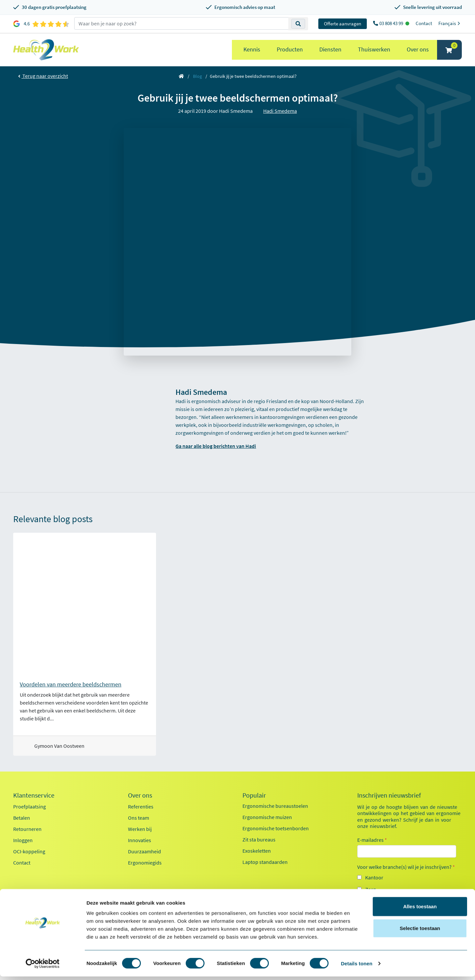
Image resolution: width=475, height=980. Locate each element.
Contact (424, 23)
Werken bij (140, 829)
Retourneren (27, 829)
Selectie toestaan (420, 932)
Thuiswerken (374, 49)
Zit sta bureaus (259, 839)
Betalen (22, 818)
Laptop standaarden (265, 862)
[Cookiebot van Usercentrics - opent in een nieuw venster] (43, 967)
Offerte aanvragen (343, 24)
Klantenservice (34, 795)
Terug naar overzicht (43, 76)
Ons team (139, 818)
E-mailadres (372, 840)
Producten (290, 49)
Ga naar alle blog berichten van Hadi (216, 446)
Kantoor (374, 877)
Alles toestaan (420, 910)
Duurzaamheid (144, 851)
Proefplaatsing (30, 806)
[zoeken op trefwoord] (181, 23)
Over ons (418, 49)
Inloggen (23, 840)
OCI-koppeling (29, 851)
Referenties (141, 806)
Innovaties (140, 840)
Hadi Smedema (280, 111)
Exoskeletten (257, 851)
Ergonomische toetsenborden (276, 828)
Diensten (330, 49)
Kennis (252, 49)
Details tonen (356, 967)
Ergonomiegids (145, 863)
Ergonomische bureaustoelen (275, 806)
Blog (197, 76)
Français (450, 23)
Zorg (370, 889)
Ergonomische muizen (267, 817)
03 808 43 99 (392, 23)
